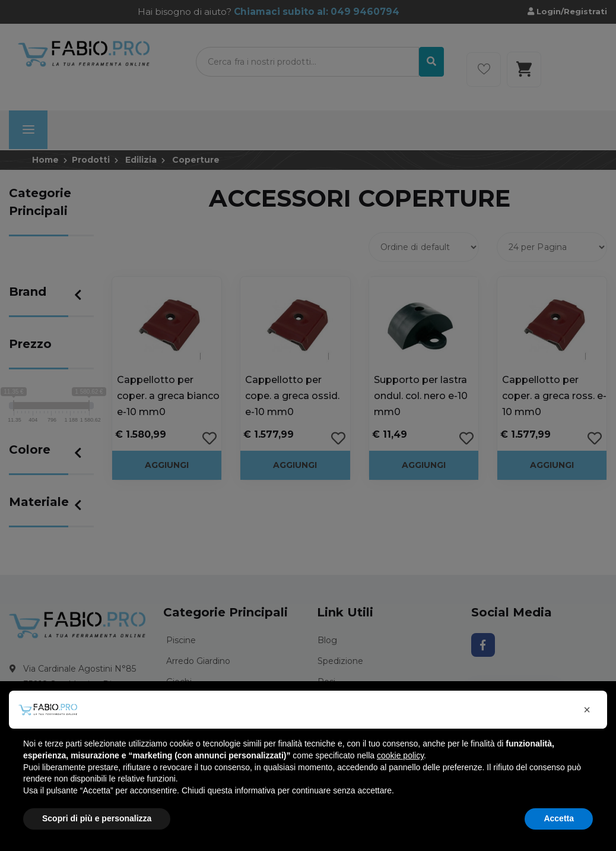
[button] (587, 710)
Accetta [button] (559, 818)
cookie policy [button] (400, 755)
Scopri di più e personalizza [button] (97, 818)
